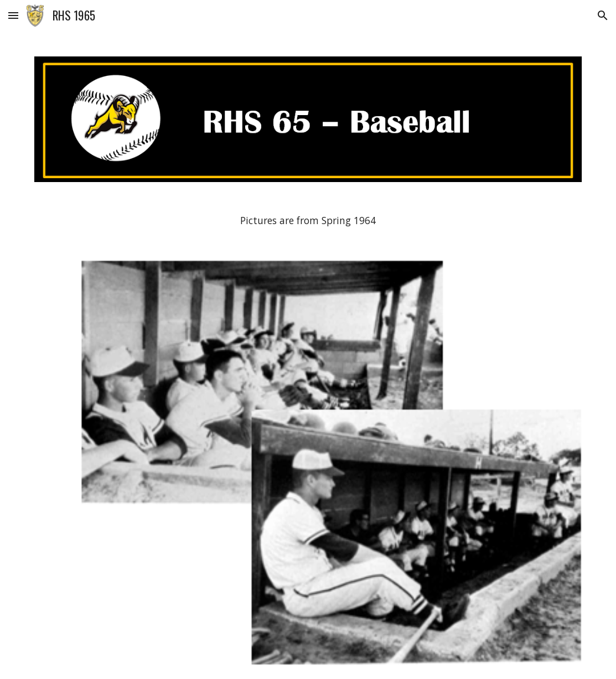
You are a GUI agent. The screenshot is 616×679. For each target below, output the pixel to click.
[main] (308, 221)
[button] (13, 15)
